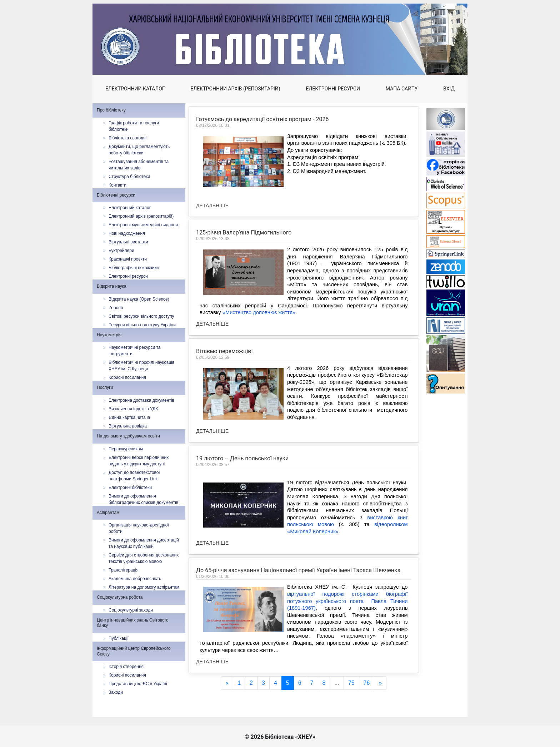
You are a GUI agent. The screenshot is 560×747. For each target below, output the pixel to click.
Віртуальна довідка (128, 426)
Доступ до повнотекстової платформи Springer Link (134, 476)
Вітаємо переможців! (224, 388)
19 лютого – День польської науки (242, 496)
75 (351, 683)
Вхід (449, 89)
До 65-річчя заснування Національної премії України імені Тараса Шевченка (298, 611)
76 (367, 683)
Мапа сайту (402, 89)
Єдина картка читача (129, 417)
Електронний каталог (135, 89)
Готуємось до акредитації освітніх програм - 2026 (262, 119)
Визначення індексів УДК (133, 409)
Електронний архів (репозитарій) (235, 89)
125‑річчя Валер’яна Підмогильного (244, 232)
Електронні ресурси (333, 89)
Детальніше (212, 206)
